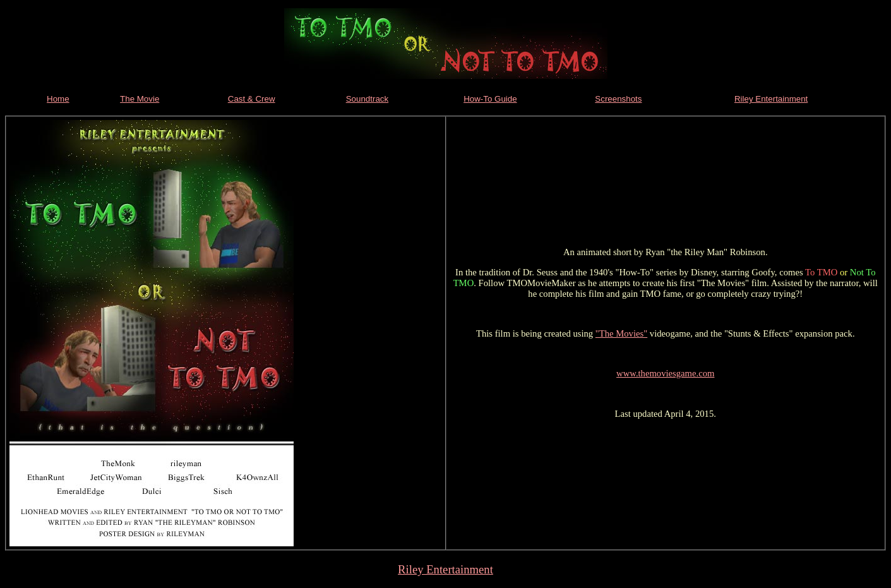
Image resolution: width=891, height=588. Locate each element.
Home (58, 99)
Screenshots (618, 99)
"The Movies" (621, 333)
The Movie (140, 99)
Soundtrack (367, 99)
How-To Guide (490, 99)
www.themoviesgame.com (665, 373)
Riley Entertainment (771, 99)
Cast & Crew (252, 99)
